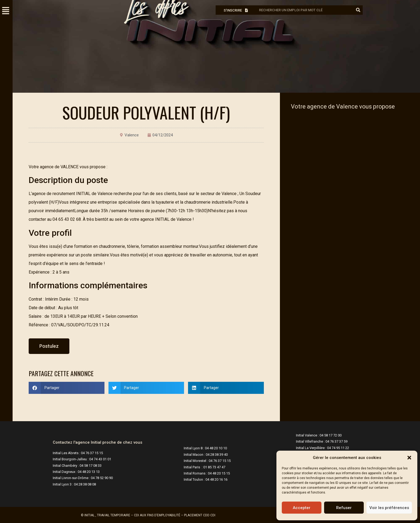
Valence (132, 135)
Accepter (302, 508)
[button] (409, 458)
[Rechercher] (358, 10)
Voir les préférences (389, 508)
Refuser (344, 508)
